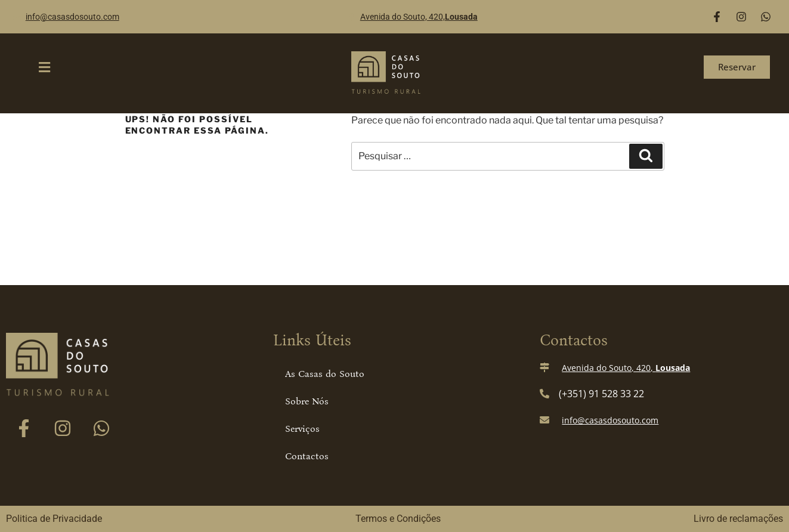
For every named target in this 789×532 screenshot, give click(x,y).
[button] (45, 67)
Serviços (302, 429)
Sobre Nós (307, 401)
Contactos (307, 456)
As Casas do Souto (325, 374)
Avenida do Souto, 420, (419, 17)
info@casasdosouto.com (72, 17)
